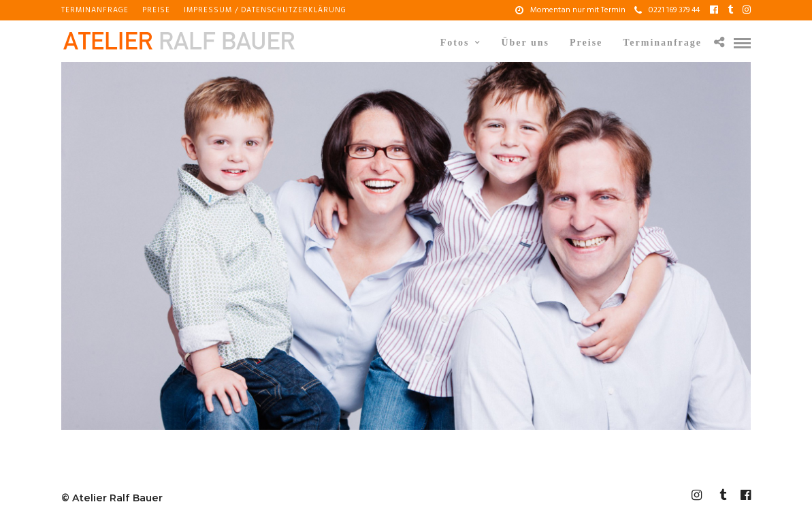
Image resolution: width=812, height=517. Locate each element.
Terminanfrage (95, 10)
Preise (156, 10)
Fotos (455, 43)
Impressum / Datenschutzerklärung (265, 10)
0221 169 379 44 (667, 10)
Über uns (525, 43)
